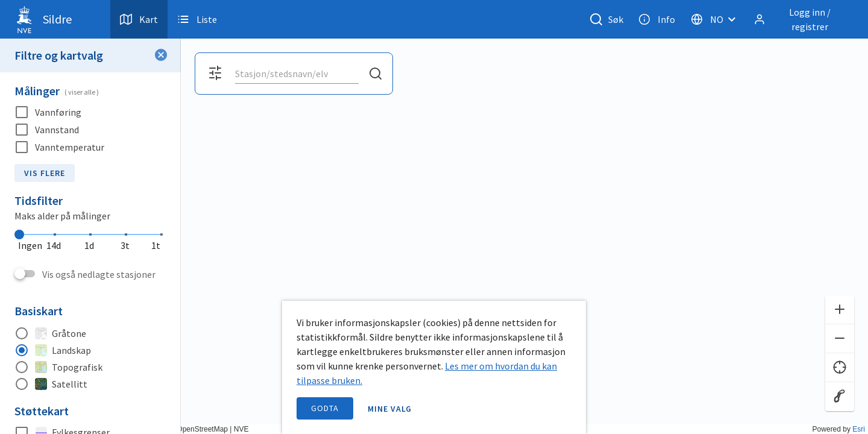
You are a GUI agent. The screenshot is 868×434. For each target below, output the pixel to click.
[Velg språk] (717, 19)
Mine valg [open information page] (390, 409)
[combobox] (297, 74)
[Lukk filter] (161, 55)
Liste (197, 19)
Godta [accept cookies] (325, 408)
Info (657, 19)
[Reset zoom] (840, 397)
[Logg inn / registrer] (801, 19)
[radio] (90, 333)
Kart (139, 19)
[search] (296, 74)
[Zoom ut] (840, 339)
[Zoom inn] (840, 310)
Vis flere (45, 173)
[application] (434, 217)
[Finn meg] (840, 368)
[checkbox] (90, 112)
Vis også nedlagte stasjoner (99, 274)
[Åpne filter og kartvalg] (215, 74)
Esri (859, 429)
